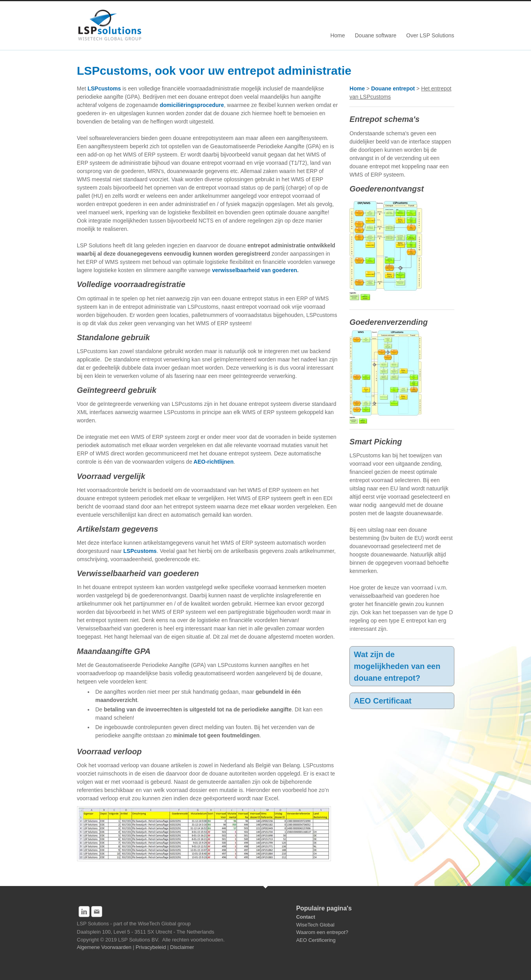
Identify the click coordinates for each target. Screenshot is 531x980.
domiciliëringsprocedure (192, 105)
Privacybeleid (152, 947)
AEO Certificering (316, 940)
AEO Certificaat (383, 701)
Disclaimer (182, 947)
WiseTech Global (315, 925)
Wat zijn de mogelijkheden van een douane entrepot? (397, 666)
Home (337, 35)
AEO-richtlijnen (213, 462)
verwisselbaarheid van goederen (254, 270)
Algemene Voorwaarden (105, 947)
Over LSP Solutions (430, 35)
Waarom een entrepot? (322, 932)
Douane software (376, 35)
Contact (305, 917)
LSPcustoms (104, 88)
